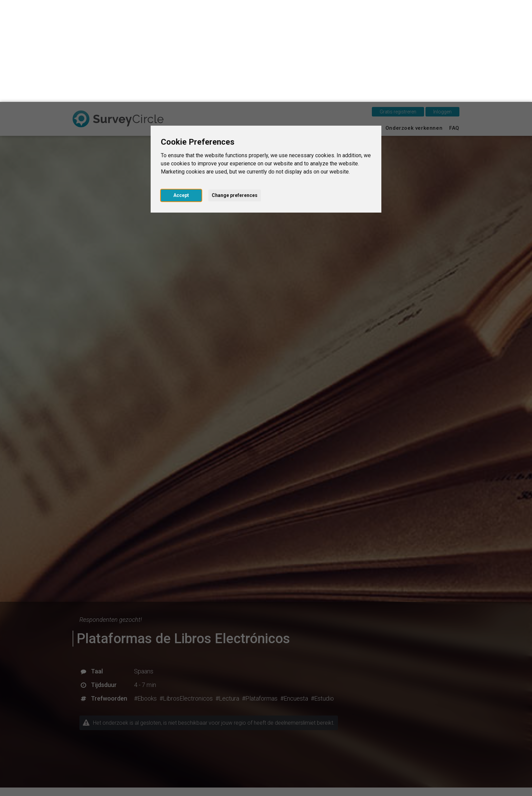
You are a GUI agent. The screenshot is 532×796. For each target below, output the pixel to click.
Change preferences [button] (235, 93)
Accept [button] (181, 93)
